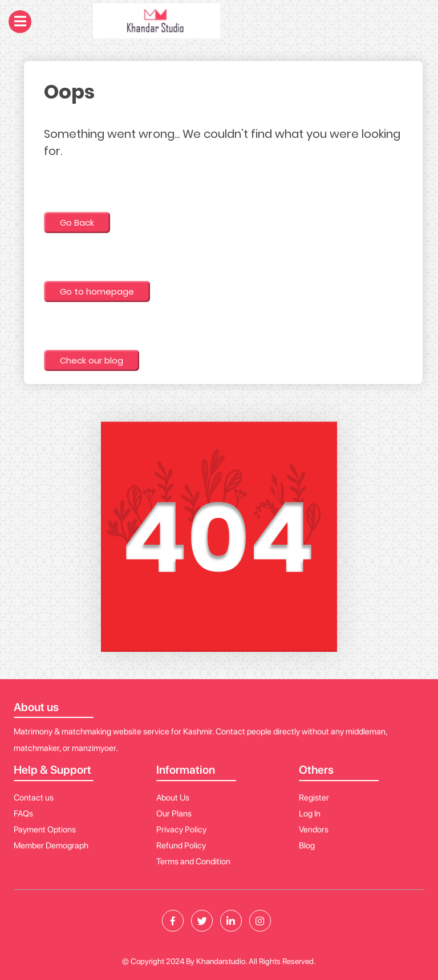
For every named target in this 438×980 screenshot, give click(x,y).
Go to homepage (97, 291)
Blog (307, 846)
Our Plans (174, 814)
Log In (310, 814)
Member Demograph (51, 846)
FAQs (23, 814)
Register (314, 798)
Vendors (314, 830)
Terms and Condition (193, 861)
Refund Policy (181, 846)
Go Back (77, 222)
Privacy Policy (181, 830)
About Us (173, 798)
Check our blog (92, 360)
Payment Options (45, 830)
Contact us (34, 798)
